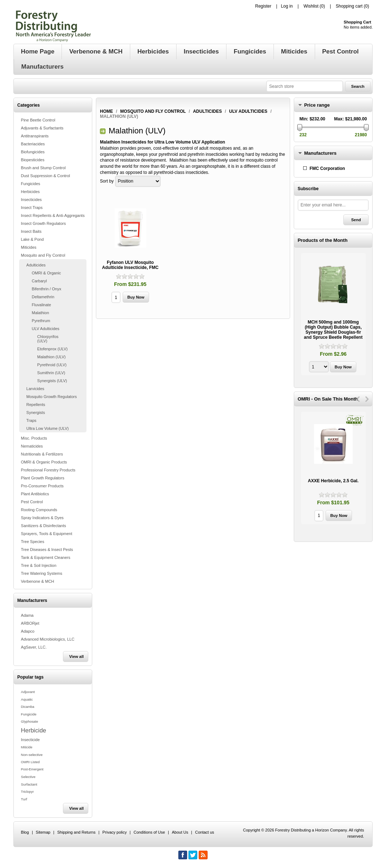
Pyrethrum (41, 321)
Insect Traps (32, 208)
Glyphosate (29, 722)
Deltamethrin (43, 297)
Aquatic (27, 699)
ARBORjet (30, 623)
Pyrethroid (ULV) (52, 365)
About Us (180, 832)
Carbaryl (39, 281)
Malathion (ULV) (52, 357)
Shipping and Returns (76, 832)
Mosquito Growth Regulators (52, 397)
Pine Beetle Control (38, 120)
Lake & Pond (32, 239)
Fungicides (31, 184)
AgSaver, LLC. (34, 647)
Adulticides (36, 265)
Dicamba (28, 707)
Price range (317, 105)
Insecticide (30, 740)
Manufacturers (321, 153)
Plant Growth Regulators (43, 478)
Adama (27, 615)
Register (263, 6)
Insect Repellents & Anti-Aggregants (53, 215)
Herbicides (30, 192)
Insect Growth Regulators (43, 223)
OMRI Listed (30, 762)
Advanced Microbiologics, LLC (48, 639)
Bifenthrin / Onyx (46, 289)
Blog (25, 832)
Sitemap (43, 832)
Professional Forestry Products (48, 470)
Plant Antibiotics (35, 494)
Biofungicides (33, 152)
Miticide (27, 747)
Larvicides (35, 389)
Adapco (28, 631)
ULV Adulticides (46, 329)
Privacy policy (114, 832)
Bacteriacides (33, 144)
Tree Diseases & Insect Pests (47, 550)
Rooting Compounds (39, 510)
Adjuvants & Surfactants (42, 128)
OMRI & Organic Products (44, 462)
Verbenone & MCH (38, 581)
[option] (333, 315)
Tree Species (33, 542)
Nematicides (32, 446)
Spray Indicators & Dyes (42, 518)
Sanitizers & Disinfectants (44, 526)
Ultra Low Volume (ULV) (48, 428)
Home (106, 111)
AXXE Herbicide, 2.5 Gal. (333, 481)
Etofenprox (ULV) (52, 349)
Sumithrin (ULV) (51, 373)
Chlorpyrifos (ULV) (48, 339)
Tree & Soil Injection (39, 565)
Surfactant (29, 784)
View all (76, 657)
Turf (24, 799)
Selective (28, 777)
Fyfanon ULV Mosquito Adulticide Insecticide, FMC (130, 265)
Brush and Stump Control (43, 168)
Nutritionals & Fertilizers (42, 454)
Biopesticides (33, 160)
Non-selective (32, 755)
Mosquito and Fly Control (43, 255)
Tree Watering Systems (42, 573)
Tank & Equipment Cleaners (46, 557)
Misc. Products (34, 438)
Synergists (36, 412)
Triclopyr (27, 792)
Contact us (205, 832)
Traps (31, 420)
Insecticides (31, 200)
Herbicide (34, 730)
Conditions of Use (149, 832)
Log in (287, 6)
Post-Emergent (32, 769)
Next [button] (367, 399)
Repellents (36, 405)
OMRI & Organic (46, 273)
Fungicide (29, 714)
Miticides (29, 247)
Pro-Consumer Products (42, 486)
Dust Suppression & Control (46, 176)
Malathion (41, 313)
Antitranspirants (35, 136)
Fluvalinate (41, 305)
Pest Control (32, 502)
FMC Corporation (327, 168)
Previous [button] (358, 399)
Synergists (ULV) (52, 381)
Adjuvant (28, 692)
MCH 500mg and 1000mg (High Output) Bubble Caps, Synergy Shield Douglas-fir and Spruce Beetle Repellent (333, 330)
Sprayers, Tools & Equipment (47, 534)
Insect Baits (31, 231)
